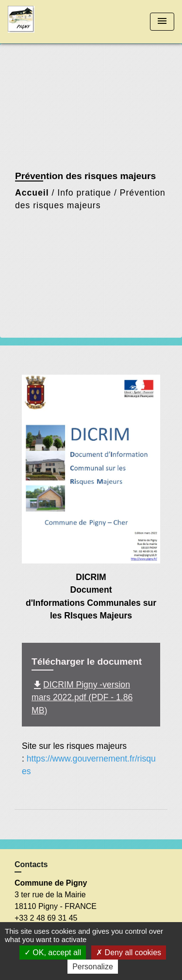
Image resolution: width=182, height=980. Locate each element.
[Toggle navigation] (162, 22)
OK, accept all (53, 953)
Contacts (31, 864)
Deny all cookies (129, 953)
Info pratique (84, 193)
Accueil (32, 193)
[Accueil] (44, 22)
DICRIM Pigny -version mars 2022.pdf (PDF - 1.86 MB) (82, 698)
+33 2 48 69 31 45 (46, 918)
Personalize (93, 967)
